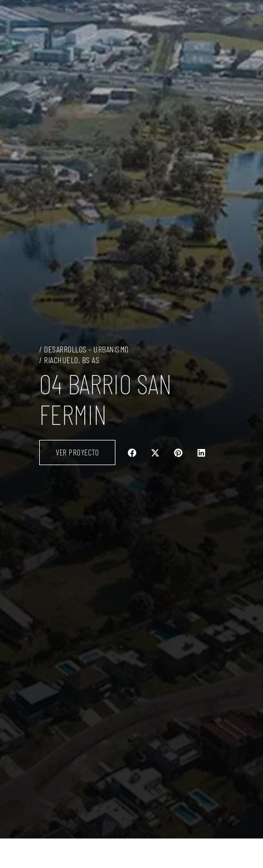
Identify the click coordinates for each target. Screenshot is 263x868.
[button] (132, 453)
